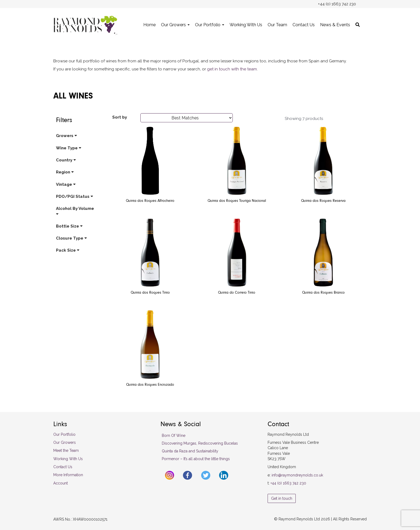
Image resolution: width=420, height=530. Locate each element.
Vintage (66, 184)
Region (65, 172)
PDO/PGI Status (74, 196)
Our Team (277, 25)
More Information (68, 475)
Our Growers (175, 25)
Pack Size (68, 250)
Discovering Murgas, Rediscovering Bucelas (200, 443)
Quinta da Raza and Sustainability (190, 451)
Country (66, 160)
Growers (66, 136)
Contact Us (304, 25)
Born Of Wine (174, 436)
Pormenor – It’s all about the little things (196, 459)
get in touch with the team (232, 69)
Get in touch (282, 498)
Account (61, 483)
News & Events (335, 25)
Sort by (120, 117)
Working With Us (246, 25)
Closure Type (71, 238)
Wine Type (69, 148)
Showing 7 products (304, 119)
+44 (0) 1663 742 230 (288, 483)
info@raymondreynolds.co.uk (297, 475)
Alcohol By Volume (75, 211)
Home (149, 25)
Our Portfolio (210, 25)
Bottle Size (69, 226)
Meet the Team (66, 450)
